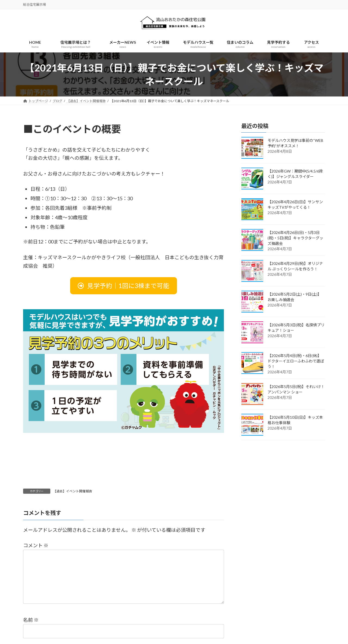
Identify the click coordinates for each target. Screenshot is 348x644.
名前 (31, 620)
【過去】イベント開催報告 (73, 491)
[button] (124, 286)
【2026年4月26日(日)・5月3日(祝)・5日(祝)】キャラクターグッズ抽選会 (295, 238)
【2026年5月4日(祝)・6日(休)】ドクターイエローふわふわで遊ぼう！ (296, 361)
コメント (36, 545)
